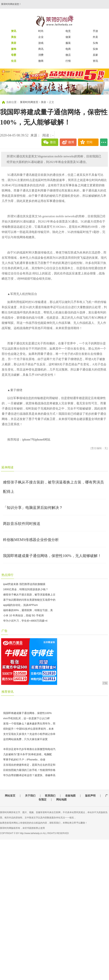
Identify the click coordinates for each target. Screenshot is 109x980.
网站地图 (61, 799)
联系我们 (50, 796)
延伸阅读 (7, 467)
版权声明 (90, 796)
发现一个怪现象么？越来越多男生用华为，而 (29, 724)
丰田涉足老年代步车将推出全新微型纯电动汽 (29, 749)
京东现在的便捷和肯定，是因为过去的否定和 (29, 765)
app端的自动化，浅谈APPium (21, 605)
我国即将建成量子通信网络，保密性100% (27, 713)
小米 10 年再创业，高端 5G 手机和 (24, 615)
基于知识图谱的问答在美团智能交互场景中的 (29, 600)
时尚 (41, 31)
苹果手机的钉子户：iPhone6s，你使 (24, 760)
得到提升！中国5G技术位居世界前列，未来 (28, 729)
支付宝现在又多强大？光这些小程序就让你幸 (29, 734)
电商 (68, 49)
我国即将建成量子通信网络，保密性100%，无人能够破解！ (52, 556)
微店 (68, 55)
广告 (4, 631)
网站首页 (10, 796)
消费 (41, 55)
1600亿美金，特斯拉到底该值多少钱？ (26, 589)
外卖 (95, 37)
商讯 (41, 49)
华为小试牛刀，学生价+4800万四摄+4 (25, 621)
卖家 (95, 55)
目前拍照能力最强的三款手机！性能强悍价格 (29, 770)
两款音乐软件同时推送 (22, 524)
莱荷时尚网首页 (29, 102)
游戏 (41, 43)
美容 (43, 102)
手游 (95, 31)
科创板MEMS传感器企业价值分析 (31, 540)
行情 (68, 61)
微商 (41, 61)
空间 (89, 142)
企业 (41, 37)
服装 (68, 43)
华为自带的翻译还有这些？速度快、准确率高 (29, 775)
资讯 (95, 61)
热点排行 (7, 575)
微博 (71, 142)
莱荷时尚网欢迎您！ (11, 4)
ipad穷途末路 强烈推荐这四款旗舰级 (24, 584)
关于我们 (30, 796)
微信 (53, 142)
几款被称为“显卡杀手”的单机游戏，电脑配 (28, 754)
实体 (95, 49)
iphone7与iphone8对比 (36, 440)
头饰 (95, 43)
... (104, 142)
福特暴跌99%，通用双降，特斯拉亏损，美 (28, 610)
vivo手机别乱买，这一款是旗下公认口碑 (26, 718)
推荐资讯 (7, 692)
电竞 (68, 31)
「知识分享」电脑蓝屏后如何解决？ (33, 508)
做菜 (68, 37)
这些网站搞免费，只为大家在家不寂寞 (25, 739)
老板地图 (70, 796)
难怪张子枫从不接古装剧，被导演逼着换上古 (29, 595)
